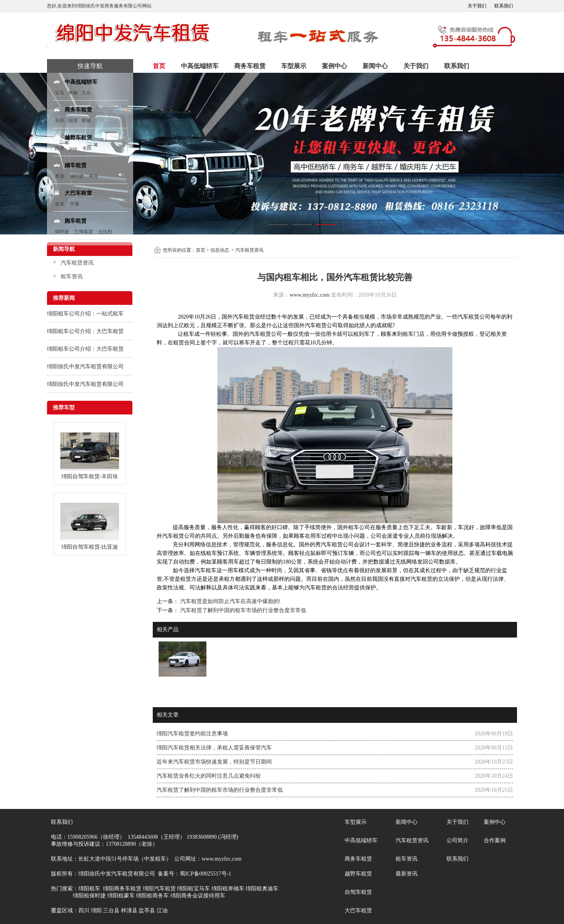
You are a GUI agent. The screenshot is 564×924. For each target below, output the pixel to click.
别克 (73, 121)
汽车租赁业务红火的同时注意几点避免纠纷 (209, 776)
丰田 (60, 121)
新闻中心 (375, 66)
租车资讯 (72, 276)
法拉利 (105, 232)
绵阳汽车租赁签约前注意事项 (192, 734)
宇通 (74, 204)
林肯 (94, 176)
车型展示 (294, 66)
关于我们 (477, 6)
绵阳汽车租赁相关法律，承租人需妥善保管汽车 (214, 748)
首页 (159, 66)
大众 (86, 93)
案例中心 (334, 66)
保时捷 (77, 176)
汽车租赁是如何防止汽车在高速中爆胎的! (230, 601)
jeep (73, 148)
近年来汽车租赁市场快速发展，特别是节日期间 (214, 762)
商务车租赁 (250, 66)
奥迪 (60, 176)
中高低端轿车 (200, 66)
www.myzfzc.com (309, 295)
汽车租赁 (244, 317)
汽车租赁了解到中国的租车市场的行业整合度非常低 (242, 610)
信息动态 (220, 250)
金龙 (60, 204)
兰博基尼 (84, 232)
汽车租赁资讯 (77, 263)
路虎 (60, 148)
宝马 (60, 93)
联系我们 (504, 6)
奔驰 (73, 93)
